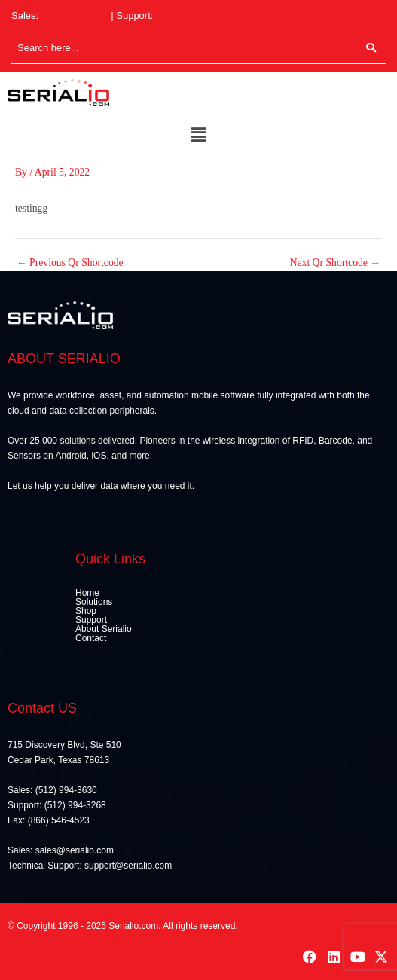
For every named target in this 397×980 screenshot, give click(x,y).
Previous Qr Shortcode (70, 263)
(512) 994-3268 (189, 15)
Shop (86, 611)
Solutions (94, 602)
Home (87, 593)
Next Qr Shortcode (335, 263)
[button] (198, 136)
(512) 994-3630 (75, 15)
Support (91, 620)
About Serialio (104, 629)
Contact (91, 638)
